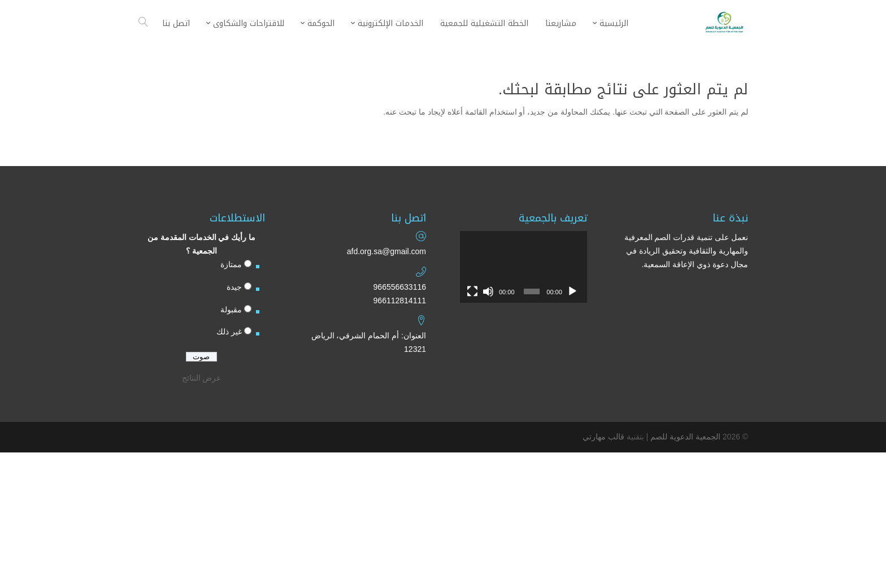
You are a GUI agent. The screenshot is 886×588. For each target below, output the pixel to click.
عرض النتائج (202, 378)
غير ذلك (229, 332)
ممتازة (231, 264)
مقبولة (231, 310)
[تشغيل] (572, 291)
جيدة (234, 287)
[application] (524, 267)
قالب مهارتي (603, 437)
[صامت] (488, 291)
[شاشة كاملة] (472, 291)
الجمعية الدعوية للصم (685, 437)
